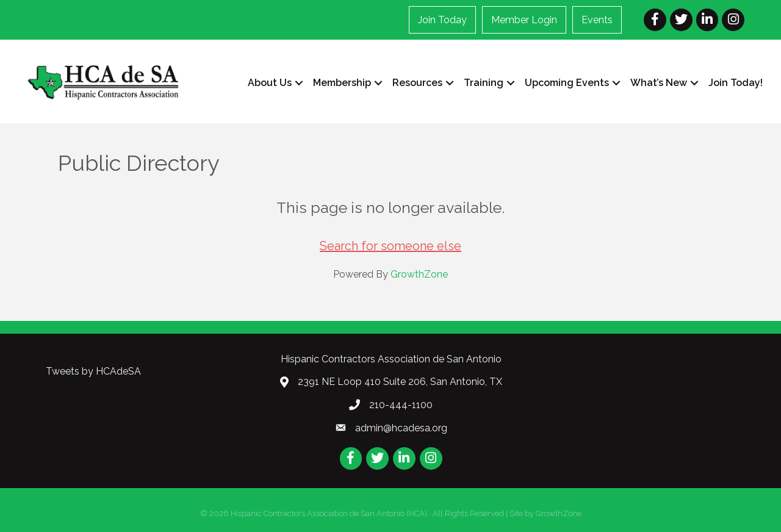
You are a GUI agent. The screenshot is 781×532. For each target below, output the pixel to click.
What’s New (659, 83)
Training (484, 83)
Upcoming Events (567, 83)
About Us (270, 83)
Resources (417, 83)
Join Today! (736, 83)
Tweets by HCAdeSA (93, 371)
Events (597, 20)
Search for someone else (390, 246)
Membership (342, 83)
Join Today (442, 20)
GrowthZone (419, 274)
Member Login (524, 20)
